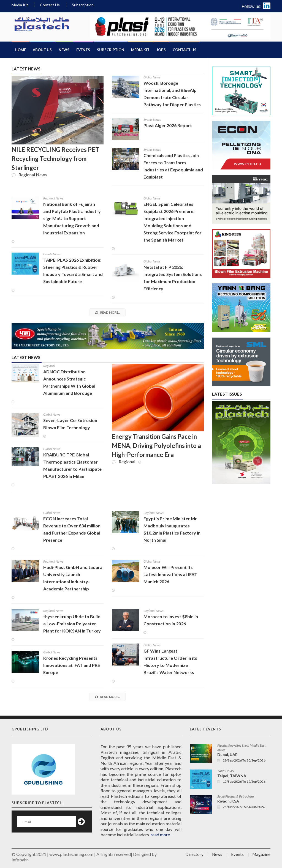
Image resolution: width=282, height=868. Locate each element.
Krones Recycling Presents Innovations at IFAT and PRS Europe (72, 665)
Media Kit (20, 5)
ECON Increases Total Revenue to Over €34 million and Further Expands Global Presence (72, 529)
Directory (194, 854)
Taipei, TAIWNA (232, 776)
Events (83, 50)
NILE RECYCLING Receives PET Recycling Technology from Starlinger (55, 159)
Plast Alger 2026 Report (168, 125)
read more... (108, 312)
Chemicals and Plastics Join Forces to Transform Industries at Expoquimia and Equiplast (173, 166)
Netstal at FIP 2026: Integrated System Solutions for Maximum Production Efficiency (173, 278)
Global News (152, 77)
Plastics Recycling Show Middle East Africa (241, 748)
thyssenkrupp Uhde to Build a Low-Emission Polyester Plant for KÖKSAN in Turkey (72, 624)
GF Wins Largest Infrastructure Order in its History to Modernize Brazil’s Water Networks (170, 662)
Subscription (83, 5)
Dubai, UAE (227, 755)
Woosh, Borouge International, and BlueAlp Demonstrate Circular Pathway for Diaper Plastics (172, 94)
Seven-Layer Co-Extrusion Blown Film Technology (70, 424)
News (64, 50)
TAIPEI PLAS (226, 771)
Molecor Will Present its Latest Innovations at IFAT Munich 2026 (170, 574)
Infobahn (20, 860)
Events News (152, 120)
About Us (42, 50)
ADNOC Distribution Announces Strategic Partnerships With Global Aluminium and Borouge (69, 382)
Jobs (161, 50)
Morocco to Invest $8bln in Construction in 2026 (171, 620)
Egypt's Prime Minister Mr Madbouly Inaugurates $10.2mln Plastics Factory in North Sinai (172, 529)
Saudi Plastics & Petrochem (235, 796)
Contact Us (50, 5)
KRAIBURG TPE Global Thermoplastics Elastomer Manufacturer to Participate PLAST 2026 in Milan (72, 465)
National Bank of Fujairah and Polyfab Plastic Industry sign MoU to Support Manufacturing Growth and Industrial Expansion (72, 218)
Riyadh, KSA (228, 801)
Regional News (53, 198)
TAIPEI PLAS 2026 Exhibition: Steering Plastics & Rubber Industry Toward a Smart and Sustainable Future (73, 271)
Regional (49, 366)
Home (20, 50)
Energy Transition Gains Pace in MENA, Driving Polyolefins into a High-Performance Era (156, 446)
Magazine (261, 854)
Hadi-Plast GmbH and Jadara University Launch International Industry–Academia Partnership (73, 578)
